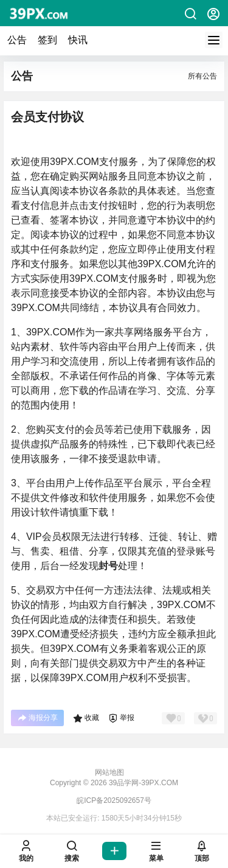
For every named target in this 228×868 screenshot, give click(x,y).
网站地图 (109, 772)
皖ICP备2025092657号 (114, 800)
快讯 (78, 40)
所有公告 (202, 76)
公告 (17, 40)
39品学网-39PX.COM (143, 783)
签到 (47, 40)
